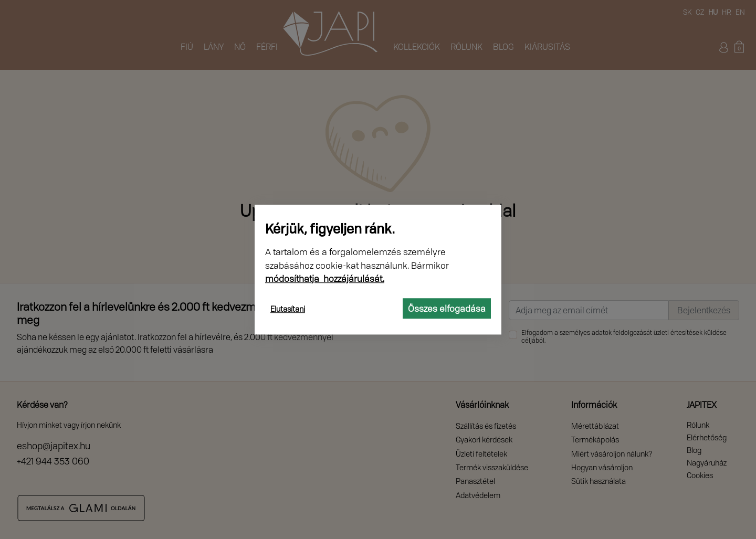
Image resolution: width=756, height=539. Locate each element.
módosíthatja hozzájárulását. (325, 278)
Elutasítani (288, 309)
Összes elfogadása (447, 308)
